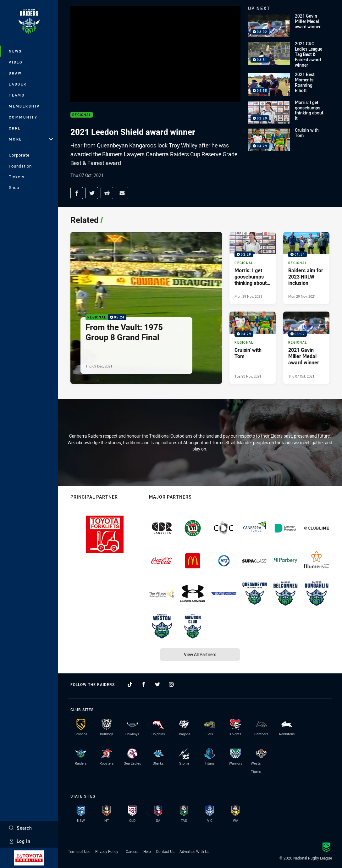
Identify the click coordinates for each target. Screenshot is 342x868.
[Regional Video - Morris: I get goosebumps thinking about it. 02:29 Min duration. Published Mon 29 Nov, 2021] (253, 268)
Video (16, 62)
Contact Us (165, 851)
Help (147, 851)
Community (23, 117)
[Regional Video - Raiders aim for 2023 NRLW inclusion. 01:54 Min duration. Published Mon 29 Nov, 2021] (306, 268)
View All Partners (200, 654)
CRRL (15, 128)
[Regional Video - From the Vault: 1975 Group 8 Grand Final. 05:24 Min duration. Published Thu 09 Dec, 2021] (146, 308)
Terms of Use (79, 851)
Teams (17, 95)
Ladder (18, 84)
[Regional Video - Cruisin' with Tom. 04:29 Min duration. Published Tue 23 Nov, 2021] (253, 348)
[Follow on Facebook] (144, 684)
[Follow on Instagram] (171, 684)
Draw (15, 73)
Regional (82, 115)
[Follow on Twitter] (157, 684)
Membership (24, 106)
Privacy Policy (107, 851)
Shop (14, 187)
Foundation (20, 166)
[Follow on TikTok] (130, 684)
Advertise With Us (194, 851)
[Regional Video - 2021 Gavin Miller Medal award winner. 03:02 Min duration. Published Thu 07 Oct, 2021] (306, 348)
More (31, 139)
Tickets (17, 177)
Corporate (19, 155)
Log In (20, 841)
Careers (132, 851)
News (15, 51)
